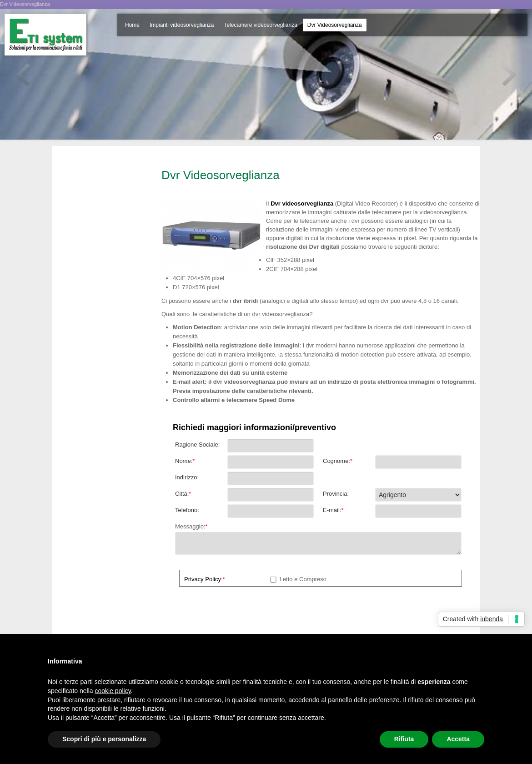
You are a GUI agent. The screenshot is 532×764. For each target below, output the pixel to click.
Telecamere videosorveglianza (260, 25)
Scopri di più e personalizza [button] (104, 739)
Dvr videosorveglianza (302, 204)
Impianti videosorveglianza (182, 25)
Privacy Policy (203, 579)
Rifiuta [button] (404, 739)
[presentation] (244, 613)
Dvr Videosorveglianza (335, 25)
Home (132, 25)
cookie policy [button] (113, 691)
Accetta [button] (458, 739)
